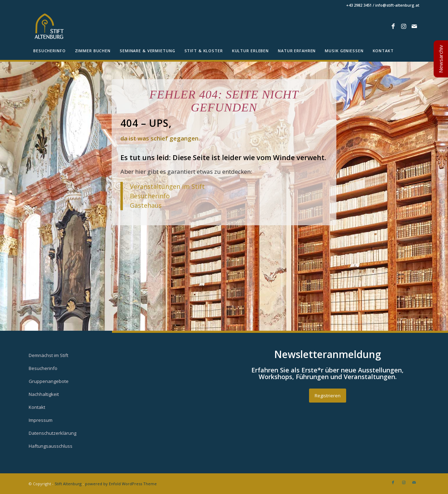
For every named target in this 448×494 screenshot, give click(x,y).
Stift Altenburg (68, 484)
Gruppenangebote (49, 381)
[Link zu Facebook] (393, 26)
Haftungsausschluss (51, 446)
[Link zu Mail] (414, 26)
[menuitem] (50, 51)
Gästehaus (146, 205)
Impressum (41, 420)
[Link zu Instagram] (404, 26)
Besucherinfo (150, 196)
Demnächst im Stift (48, 355)
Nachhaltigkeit (44, 394)
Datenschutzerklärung (52, 433)
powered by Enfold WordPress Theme (121, 484)
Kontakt (37, 407)
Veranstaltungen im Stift (168, 186)
